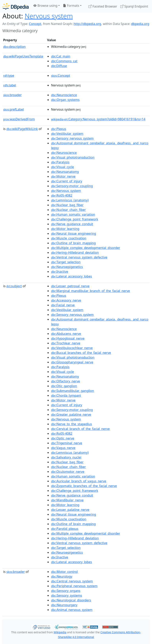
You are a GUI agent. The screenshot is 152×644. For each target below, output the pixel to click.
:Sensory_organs (66, 591)
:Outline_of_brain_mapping (73, 243)
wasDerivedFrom (19, 119)
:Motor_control (64, 572)
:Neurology (62, 576)
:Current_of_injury (67, 181)
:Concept (61, 76)
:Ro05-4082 (62, 195)
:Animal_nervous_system (72, 610)
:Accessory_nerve (66, 300)
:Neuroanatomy (65, 172)
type (9, 76)
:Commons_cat (64, 61)
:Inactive (60, 272)
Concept (35, 24)
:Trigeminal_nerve (67, 443)
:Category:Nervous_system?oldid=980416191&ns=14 (98, 119)
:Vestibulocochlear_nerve (72, 348)
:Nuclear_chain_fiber (68, 210)
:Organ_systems (65, 100)
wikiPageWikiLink (22, 129)
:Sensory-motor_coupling (72, 186)
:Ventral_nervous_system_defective (79, 257)
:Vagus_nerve (63, 448)
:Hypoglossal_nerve (68, 338)
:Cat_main (61, 56)
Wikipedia (60, 632)
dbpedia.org (140, 24)
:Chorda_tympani (66, 395)
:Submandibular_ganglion (73, 391)
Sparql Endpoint (134, 6)
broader (12, 95)
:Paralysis (60, 162)
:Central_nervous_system (72, 581)
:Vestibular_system (67, 134)
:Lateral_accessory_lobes (72, 276)
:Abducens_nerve (66, 334)
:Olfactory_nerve (66, 381)
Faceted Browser (103, 6)
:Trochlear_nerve (66, 343)
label (10, 85)
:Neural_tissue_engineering (74, 233)
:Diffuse (59, 66)
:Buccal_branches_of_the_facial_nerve (81, 353)
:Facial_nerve (63, 305)
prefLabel (13, 109)
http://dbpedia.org (87, 24)
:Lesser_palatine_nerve (70, 510)
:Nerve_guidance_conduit (72, 224)
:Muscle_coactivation (69, 238)
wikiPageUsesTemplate (23, 56)
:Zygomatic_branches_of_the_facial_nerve (84, 486)
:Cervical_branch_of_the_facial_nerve (80, 429)
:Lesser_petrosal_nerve (70, 286)
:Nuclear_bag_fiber (67, 205)
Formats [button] (71, 6)
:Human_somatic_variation (73, 214)
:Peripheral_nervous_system (74, 586)
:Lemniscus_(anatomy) (70, 200)
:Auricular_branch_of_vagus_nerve (79, 481)
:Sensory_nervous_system (72, 138)
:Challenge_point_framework (75, 219)
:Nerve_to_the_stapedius (72, 424)
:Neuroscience (64, 95)
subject (14, 286)
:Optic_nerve (63, 438)
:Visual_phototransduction (73, 157)
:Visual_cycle (62, 167)
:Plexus (59, 129)
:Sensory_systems (66, 595)
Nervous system (49, 16)
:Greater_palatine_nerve (71, 414)
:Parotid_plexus (65, 529)
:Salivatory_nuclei (66, 457)
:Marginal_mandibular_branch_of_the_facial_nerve (91, 291)
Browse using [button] (45, 6)
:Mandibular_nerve (67, 500)
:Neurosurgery (64, 605)
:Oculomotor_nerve (68, 472)
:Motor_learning (65, 229)
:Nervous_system (66, 191)
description (14, 47)
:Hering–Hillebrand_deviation (75, 253)
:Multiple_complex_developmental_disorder (86, 248)
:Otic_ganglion (64, 386)
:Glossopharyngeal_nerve (72, 362)
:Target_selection (66, 262)
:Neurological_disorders (71, 600)
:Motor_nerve (63, 176)
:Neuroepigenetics (67, 267)
